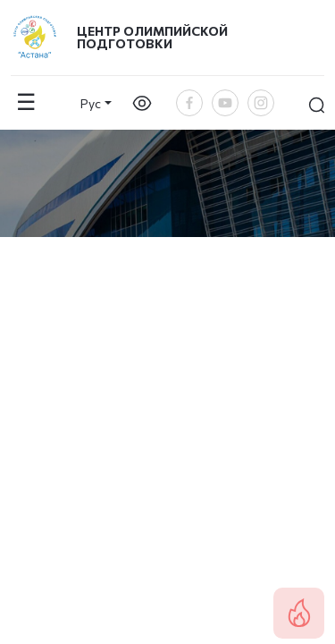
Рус (91, 103)
